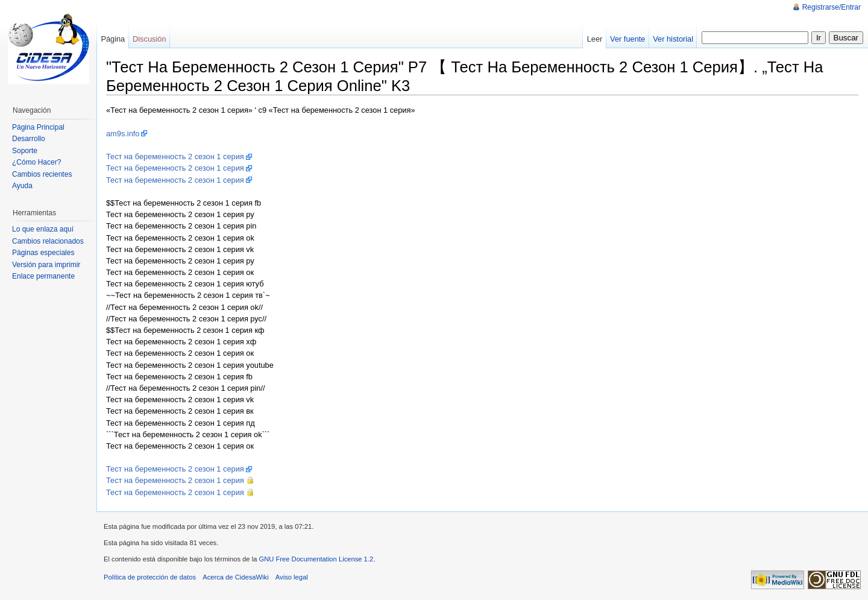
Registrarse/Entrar (832, 7)
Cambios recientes (42, 174)
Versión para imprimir (46, 265)
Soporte (25, 151)
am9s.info (123, 134)
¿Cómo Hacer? (36, 162)
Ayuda (22, 186)
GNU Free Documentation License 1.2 (316, 559)
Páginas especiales (43, 253)
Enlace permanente (43, 276)
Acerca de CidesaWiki (235, 577)
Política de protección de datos (150, 577)
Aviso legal (292, 577)
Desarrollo (29, 139)
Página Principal (38, 127)
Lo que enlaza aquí (43, 229)
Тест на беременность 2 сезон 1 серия (175, 156)
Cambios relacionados (48, 241)
